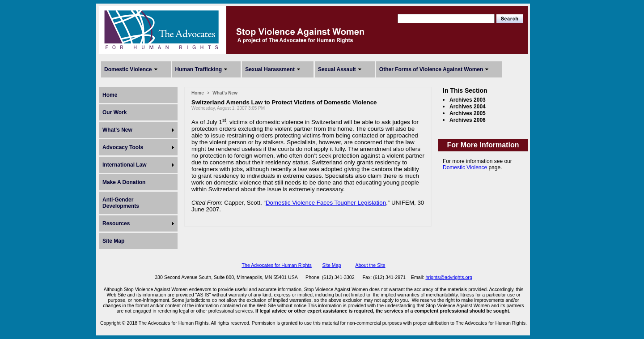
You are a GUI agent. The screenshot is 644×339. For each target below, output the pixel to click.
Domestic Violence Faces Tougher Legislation (326, 203)
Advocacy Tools (123, 147)
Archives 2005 (468, 113)
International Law (125, 165)
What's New (117, 130)
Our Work (114, 112)
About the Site (371, 265)
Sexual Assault (337, 69)
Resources (116, 223)
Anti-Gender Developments (121, 203)
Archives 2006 (468, 120)
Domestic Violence (128, 69)
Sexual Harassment (270, 69)
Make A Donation (124, 182)
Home (110, 95)
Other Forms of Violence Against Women (431, 69)
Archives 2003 (468, 100)
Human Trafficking (199, 69)
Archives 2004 (468, 107)
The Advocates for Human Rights (276, 265)
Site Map (113, 241)
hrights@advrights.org (449, 277)
